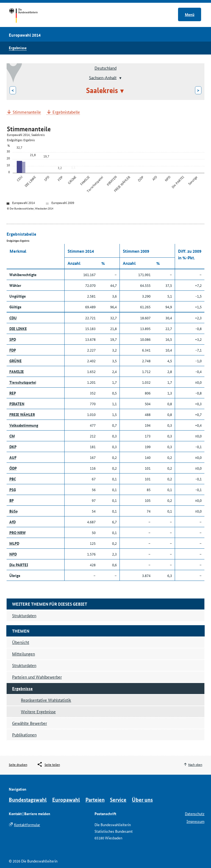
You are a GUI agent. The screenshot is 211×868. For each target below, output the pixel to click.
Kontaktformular (27, 825)
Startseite (28, 16)
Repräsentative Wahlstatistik (46, 700)
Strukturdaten (24, 665)
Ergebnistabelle (66, 112)
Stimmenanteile (27, 112)
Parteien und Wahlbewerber (37, 677)
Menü (190, 14)
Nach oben (195, 764)
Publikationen (24, 735)
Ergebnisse (18, 48)
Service (118, 800)
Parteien (95, 800)
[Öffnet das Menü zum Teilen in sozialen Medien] (48, 764)
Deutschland (105, 68)
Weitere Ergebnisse (38, 711)
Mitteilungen (23, 654)
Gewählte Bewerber (30, 723)
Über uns (142, 800)
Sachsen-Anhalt (103, 77)
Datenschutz (195, 813)
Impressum (195, 821)
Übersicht (21, 642)
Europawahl (66, 800)
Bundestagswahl (28, 800)
